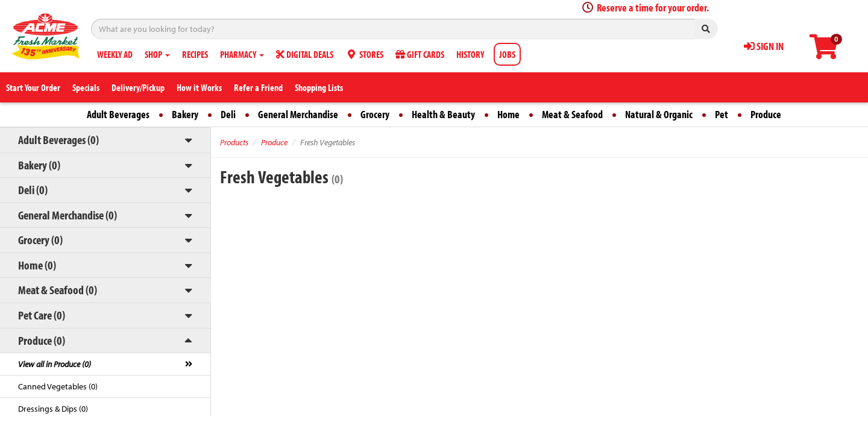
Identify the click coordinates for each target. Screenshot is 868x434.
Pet (722, 114)
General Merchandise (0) (68, 215)
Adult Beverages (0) (58, 140)
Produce (766, 114)
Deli (228, 114)
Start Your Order (33, 87)
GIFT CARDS (420, 54)
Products (234, 142)
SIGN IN (764, 46)
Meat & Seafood (572, 114)
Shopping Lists (319, 87)
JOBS (507, 54)
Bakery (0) (39, 165)
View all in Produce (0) (55, 364)
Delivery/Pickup (138, 87)
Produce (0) (42, 340)
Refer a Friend (258, 87)
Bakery (185, 114)
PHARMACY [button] (242, 54)
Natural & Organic (659, 114)
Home (508, 114)
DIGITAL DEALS (305, 54)
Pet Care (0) (42, 315)
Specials (86, 87)
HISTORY (470, 54)
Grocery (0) (40, 240)
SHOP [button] (157, 54)
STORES (364, 54)
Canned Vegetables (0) (58, 386)
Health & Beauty (443, 114)
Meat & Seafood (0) (58, 290)
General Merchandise (298, 114)
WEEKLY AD (115, 54)
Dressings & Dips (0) (53, 409)
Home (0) (37, 265)
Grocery (375, 114)
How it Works (199, 87)
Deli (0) (33, 190)
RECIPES (195, 54)
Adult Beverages (118, 114)
